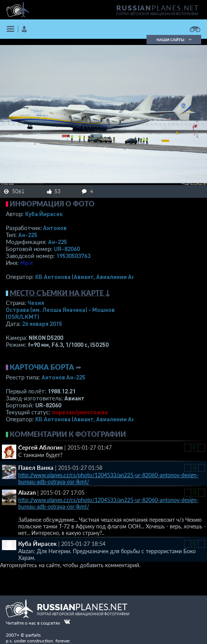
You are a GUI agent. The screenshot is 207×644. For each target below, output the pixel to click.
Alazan (27, 492)
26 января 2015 (42, 324)
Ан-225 (28, 235)
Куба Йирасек (44, 214)
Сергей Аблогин (41, 447)
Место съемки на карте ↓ (60, 293)
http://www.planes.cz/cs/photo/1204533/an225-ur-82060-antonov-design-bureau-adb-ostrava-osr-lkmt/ (108, 478)
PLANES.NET (158, 8)
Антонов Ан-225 (63, 377)
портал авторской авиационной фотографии (157, 14)
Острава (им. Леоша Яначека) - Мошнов (60, 313)
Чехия (36, 303)
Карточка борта (42, 367)
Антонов (55, 228)
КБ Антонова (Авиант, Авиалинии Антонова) (96, 277)
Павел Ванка (36, 467)
